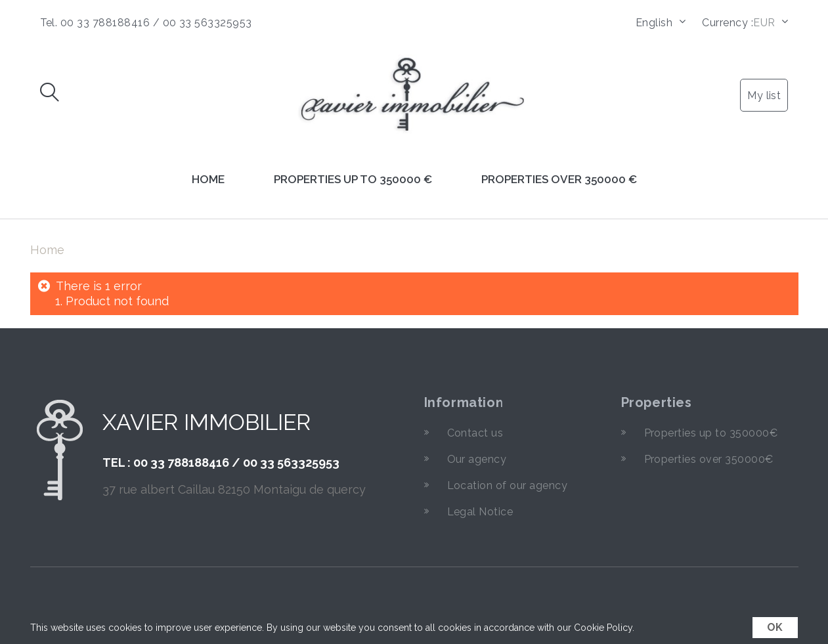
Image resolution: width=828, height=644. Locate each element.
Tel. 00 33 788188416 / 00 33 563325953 (146, 23)
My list (764, 96)
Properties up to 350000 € (353, 179)
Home (208, 179)
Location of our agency (508, 485)
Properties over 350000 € (559, 179)
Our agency (477, 459)
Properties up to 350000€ (711, 433)
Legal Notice (480, 512)
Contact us (475, 433)
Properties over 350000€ (709, 459)
